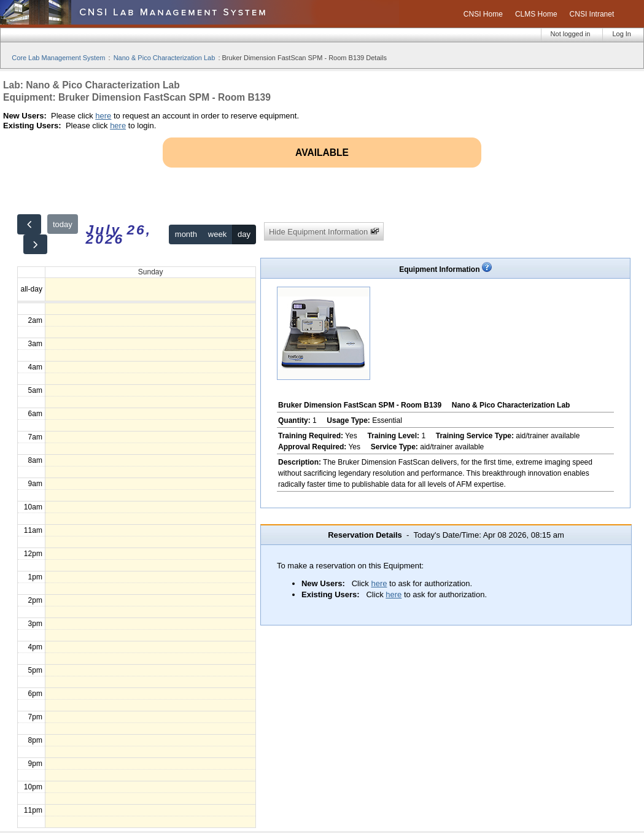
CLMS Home (536, 14)
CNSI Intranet (592, 14)
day (244, 234)
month (186, 234)
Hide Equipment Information (324, 232)
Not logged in (571, 34)
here (103, 116)
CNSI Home (483, 14)
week (217, 234)
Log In (622, 34)
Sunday (151, 272)
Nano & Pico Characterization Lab (165, 58)
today (63, 224)
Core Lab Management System (58, 58)
